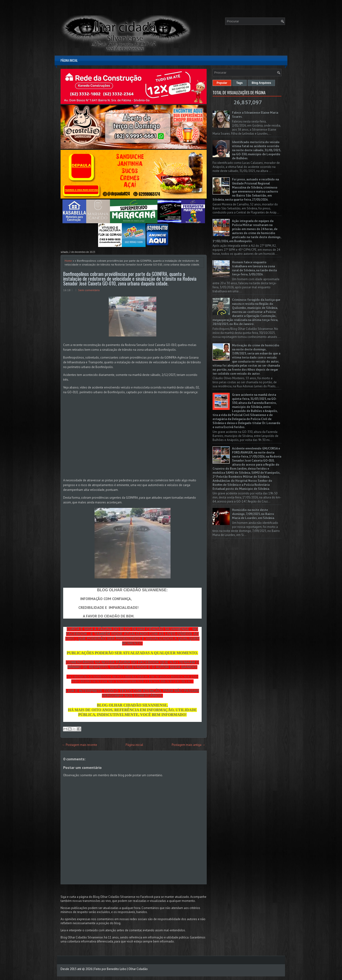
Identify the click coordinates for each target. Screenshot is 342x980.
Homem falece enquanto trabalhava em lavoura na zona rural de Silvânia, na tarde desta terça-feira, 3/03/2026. (254, 268)
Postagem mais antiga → (188, 745)
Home (68, 261)
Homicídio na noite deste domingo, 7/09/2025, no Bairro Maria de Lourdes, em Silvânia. (253, 514)
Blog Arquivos (261, 83)
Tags (240, 83)
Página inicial (69, 60)
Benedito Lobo (117, 969)
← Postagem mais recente (80, 745)
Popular (222, 83)
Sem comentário (89, 290)
